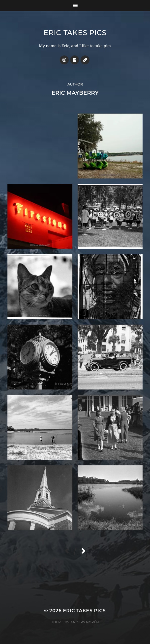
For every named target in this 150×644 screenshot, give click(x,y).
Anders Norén (85, 622)
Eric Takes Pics (75, 33)
